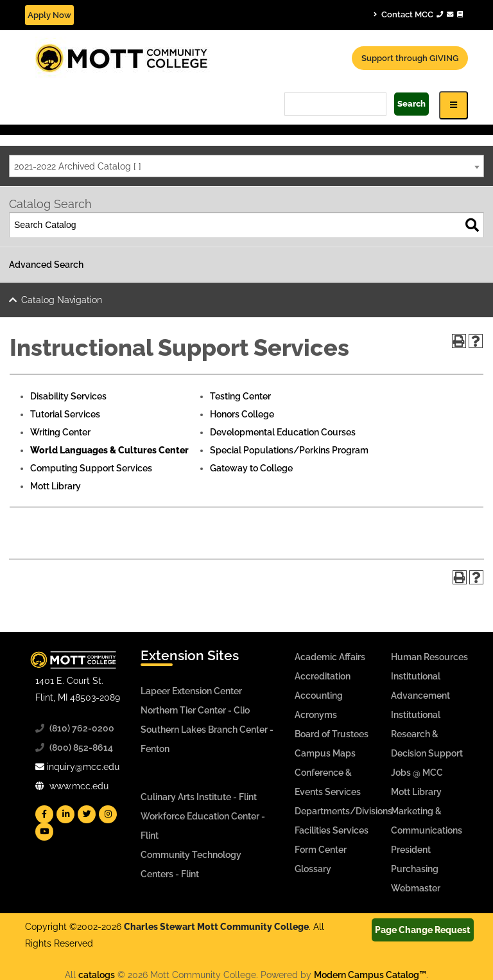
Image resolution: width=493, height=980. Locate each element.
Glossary (313, 869)
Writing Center (60, 432)
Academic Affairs (330, 657)
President (411, 850)
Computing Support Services (91, 468)
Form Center (321, 850)
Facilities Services (332, 830)
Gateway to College (251, 468)
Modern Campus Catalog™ (370, 975)
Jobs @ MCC (417, 773)
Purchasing (415, 869)
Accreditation (323, 676)
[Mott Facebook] (44, 814)
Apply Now (49, 15)
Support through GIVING (410, 58)
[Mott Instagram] (108, 814)
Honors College (242, 414)
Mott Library (56, 486)
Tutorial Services (65, 414)
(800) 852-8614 (81, 748)
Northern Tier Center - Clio (195, 710)
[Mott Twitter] (87, 814)
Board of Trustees (332, 734)
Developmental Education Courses (283, 432)
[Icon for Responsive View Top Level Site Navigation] (454, 105)
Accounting (319, 696)
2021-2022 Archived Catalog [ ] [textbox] (78, 166)
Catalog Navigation (62, 300)
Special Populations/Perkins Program (289, 450)
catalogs (97, 975)
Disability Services (68, 396)
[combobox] (246, 166)
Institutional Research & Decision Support (427, 734)
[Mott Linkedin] (65, 814)
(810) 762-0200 (82, 728)
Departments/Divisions (343, 811)
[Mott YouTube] (44, 832)
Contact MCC (418, 14)
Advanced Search (46, 265)
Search (411, 104)
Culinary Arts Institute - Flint (199, 797)
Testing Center (240, 396)
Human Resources (429, 657)
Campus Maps (325, 753)
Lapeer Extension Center (191, 691)
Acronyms (316, 715)
